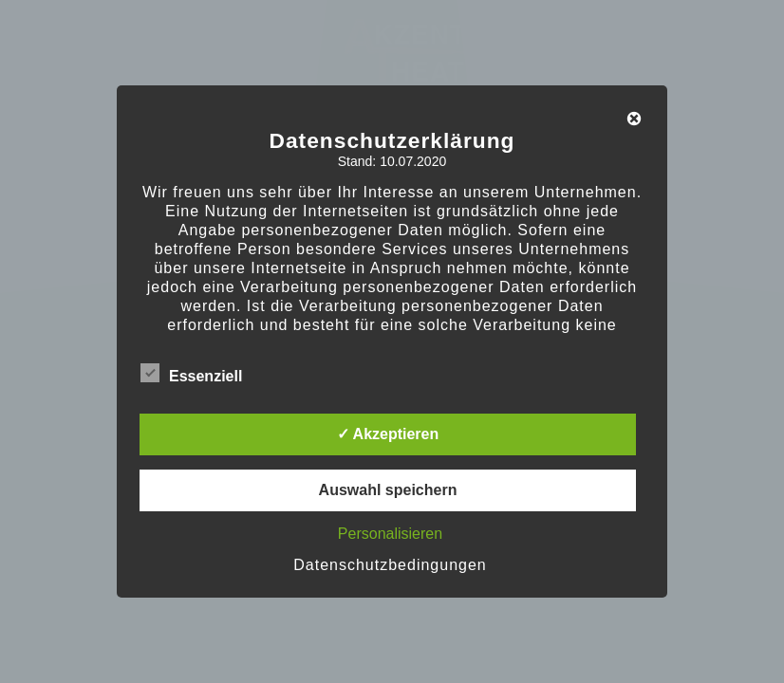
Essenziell (191, 373)
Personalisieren (390, 534)
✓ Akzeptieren (388, 434)
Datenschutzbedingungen (390, 565)
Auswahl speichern (388, 490)
